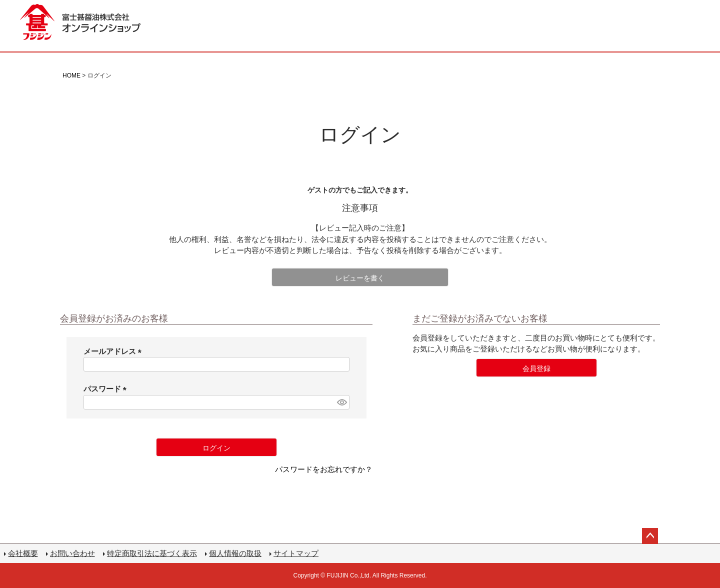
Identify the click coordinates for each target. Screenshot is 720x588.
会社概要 (23, 553)
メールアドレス (114, 351)
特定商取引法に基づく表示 (152, 553)
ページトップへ (650, 536)
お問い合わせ (72, 553)
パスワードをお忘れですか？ (324, 469)
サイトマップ (296, 553)
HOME (71, 75)
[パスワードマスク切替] (341, 402)
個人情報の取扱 (235, 553)
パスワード (107, 389)
